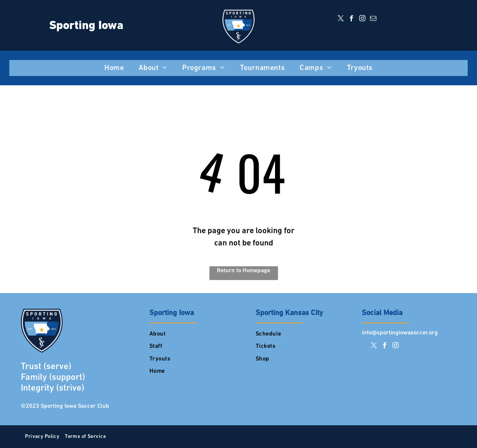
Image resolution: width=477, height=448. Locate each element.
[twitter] (341, 19)
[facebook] (352, 19)
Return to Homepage (244, 271)
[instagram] (362, 19)
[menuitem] (114, 68)
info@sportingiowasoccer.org (400, 333)
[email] (373, 19)
